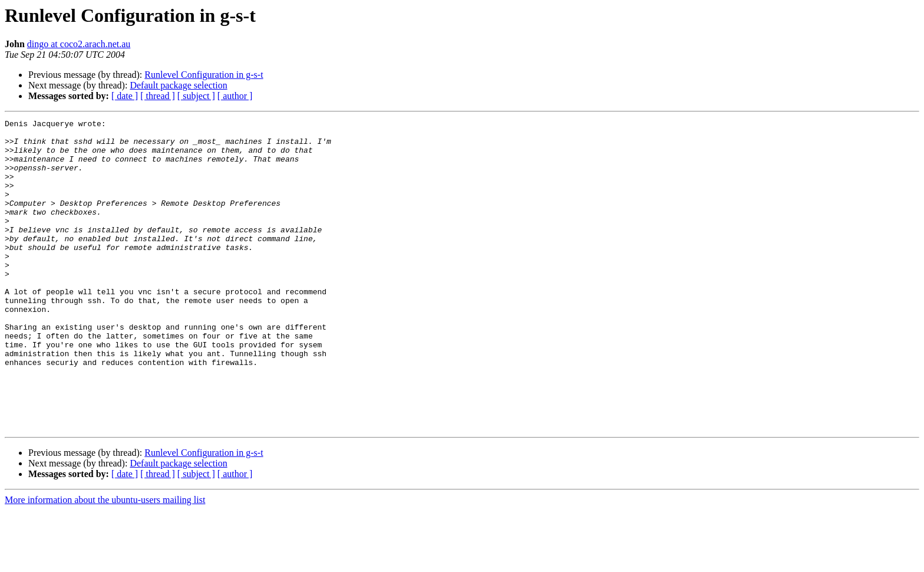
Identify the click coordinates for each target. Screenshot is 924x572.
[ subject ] (196, 96)
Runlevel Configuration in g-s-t (204, 75)
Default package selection (178, 85)
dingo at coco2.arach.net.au (79, 44)
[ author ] (235, 96)
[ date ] (125, 96)
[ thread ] (158, 96)
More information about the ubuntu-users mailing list (105, 562)
